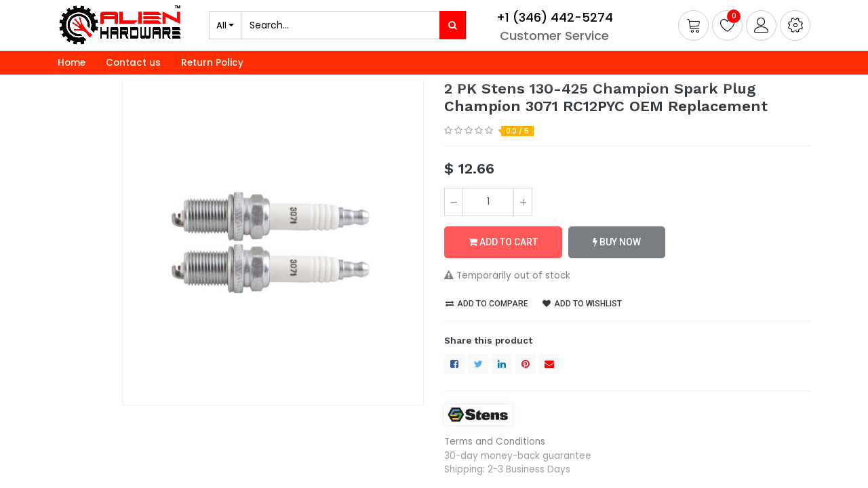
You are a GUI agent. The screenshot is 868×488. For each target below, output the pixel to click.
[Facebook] (454, 364)
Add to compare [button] (487, 304)
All (221, 25)
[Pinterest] (526, 364)
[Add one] (523, 202)
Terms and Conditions (495, 442)
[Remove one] (454, 202)
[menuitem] (72, 63)
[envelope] (549, 364)
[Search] (453, 25)
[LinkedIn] (502, 364)
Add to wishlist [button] (582, 304)
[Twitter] (478, 364)
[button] (795, 25)
